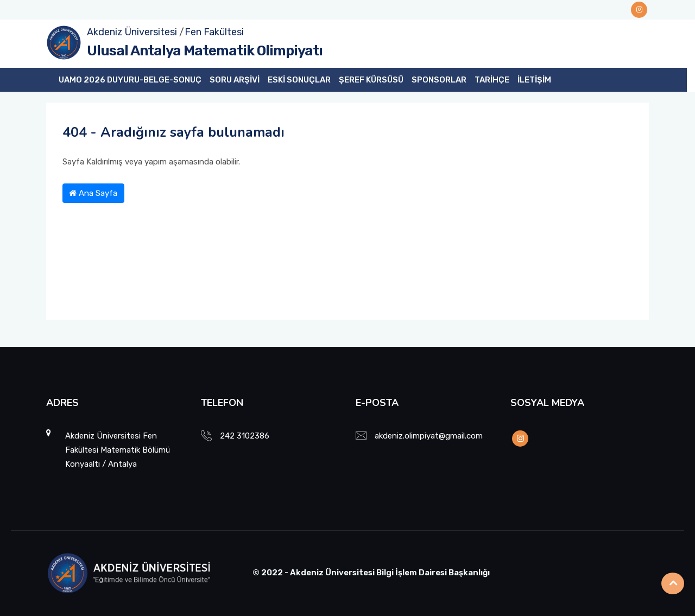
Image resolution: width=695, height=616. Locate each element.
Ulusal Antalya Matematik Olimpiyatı (205, 51)
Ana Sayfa (93, 193)
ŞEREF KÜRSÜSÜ (371, 80)
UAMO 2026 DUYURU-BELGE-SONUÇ (130, 80)
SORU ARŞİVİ (235, 80)
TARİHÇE (492, 80)
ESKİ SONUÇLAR (299, 80)
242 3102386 (245, 436)
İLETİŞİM (534, 80)
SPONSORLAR (439, 80)
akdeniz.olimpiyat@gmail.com (429, 436)
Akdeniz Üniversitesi (132, 32)
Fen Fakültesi (214, 32)
